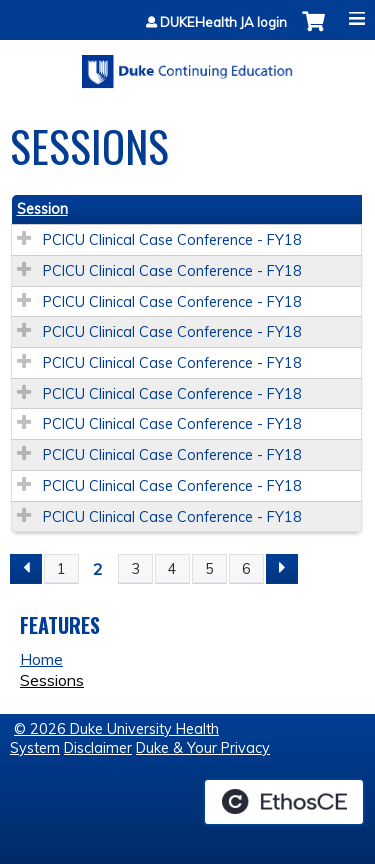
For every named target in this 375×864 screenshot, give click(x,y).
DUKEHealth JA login (223, 22)
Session (42, 209)
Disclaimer (98, 748)
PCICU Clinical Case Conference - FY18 (172, 240)
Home (41, 659)
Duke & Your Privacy (203, 748)
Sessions (52, 680)
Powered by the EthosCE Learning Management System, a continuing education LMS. (284, 802)
